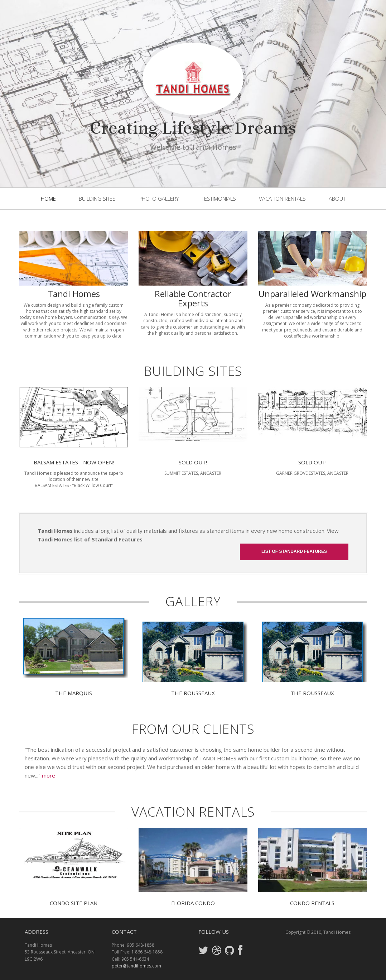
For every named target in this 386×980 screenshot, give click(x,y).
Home (48, 199)
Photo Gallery (159, 199)
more (49, 775)
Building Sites (97, 199)
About (337, 199)
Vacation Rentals (282, 199)
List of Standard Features (294, 551)
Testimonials (219, 199)
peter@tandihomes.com (136, 966)
